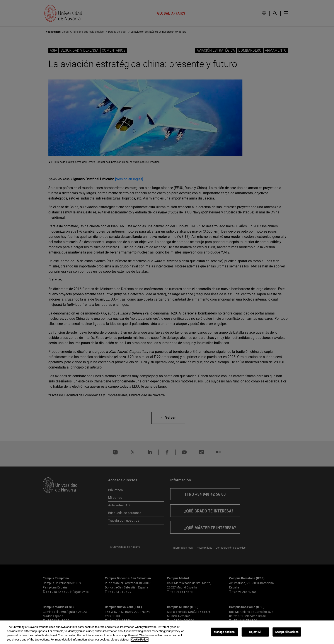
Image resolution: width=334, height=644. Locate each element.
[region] (167, 632)
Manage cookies (224, 632)
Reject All (255, 632)
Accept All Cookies (287, 632)
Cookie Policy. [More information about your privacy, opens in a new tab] (140, 640)
